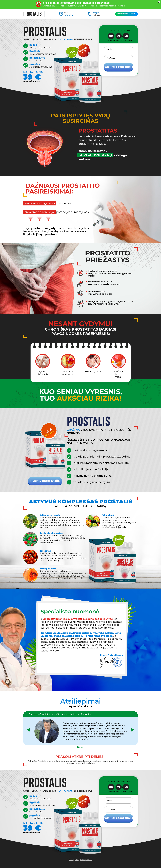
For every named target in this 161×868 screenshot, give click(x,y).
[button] (78, 747)
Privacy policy (74, 860)
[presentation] (28, 730)
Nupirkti (119, 67)
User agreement (86, 860)
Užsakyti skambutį (126, 14)
